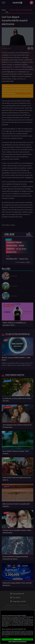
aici (10, 623)
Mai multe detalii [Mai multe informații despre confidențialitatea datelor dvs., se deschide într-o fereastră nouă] (28, 619)
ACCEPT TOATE (17, 639)
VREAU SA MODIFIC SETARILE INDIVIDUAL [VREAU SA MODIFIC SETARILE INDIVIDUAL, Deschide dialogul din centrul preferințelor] (17, 642)
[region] (17, 627)
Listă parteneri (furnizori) (5, 636)
